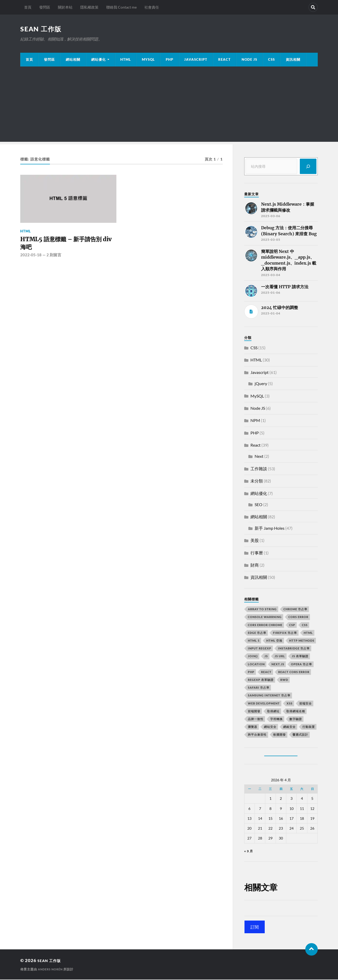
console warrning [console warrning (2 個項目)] (265, 617)
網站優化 (98, 60)
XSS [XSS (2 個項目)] (290, 704)
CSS (271, 60)
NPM (255, 421)
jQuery (261, 384)
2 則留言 (54, 258)
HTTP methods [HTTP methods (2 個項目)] (302, 641)
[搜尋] (308, 167)
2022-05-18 (31, 258)
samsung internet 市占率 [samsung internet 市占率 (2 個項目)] (269, 696)
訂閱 (255, 927)
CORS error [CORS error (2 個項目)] (298, 617)
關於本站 (65, 7)
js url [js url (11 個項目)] (280, 657)
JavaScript (196, 60)
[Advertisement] (169, 106)
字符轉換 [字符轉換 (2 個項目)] (276, 719)
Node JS (249, 60)
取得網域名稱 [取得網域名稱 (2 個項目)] (296, 712)
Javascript (260, 373)
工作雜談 (259, 469)
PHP (170, 60)
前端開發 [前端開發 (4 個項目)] (254, 712)
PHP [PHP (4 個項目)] (251, 672)
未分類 (257, 481)
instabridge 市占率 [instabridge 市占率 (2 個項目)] (294, 649)
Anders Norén (52, 970)
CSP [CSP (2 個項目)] (292, 625)
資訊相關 (293, 60)
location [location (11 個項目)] (256, 665)
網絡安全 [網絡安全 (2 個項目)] (289, 727)
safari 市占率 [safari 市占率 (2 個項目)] (259, 688)
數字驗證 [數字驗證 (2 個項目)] (296, 719)
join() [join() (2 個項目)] (253, 657)
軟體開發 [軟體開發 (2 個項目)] (280, 735)
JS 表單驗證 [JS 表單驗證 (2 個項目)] (300, 657)
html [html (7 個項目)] (308, 633)
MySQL (148, 60)
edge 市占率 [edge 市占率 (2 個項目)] (257, 633)
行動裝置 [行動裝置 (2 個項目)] (309, 727)
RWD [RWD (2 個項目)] (284, 680)
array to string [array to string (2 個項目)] (262, 610)
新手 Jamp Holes (270, 529)
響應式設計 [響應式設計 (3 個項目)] (300, 735)
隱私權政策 (89, 7)
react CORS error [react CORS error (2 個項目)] (294, 672)
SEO (259, 505)
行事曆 (257, 553)
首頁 (28, 7)
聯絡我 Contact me (121, 7)
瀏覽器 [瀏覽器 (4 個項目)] (253, 727)
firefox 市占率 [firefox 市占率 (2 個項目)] (285, 633)
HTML (126, 60)
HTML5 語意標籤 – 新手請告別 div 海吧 (68, 245)
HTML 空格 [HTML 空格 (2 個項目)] (274, 641)
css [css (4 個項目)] (305, 625)
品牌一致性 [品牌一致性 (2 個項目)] (256, 719)
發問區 (45, 7)
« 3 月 (249, 852)
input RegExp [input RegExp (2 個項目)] (260, 649)
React (224, 60)
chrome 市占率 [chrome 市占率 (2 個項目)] (295, 610)
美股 (255, 541)
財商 (255, 565)
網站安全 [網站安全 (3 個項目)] (270, 727)
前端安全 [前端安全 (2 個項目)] (306, 704)
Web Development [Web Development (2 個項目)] (264, 704)
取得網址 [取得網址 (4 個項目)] (273, 712)
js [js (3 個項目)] (266, 657)
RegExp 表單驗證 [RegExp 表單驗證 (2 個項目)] (261, 680)
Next (259, 457)
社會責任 (152, 7)
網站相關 (73, 60)
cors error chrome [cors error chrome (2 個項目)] (265, 625)
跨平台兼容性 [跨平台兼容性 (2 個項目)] (257, 735)
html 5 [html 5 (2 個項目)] (254, 641)
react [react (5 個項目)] (266, 672)
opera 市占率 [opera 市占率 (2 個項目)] (301, 665)
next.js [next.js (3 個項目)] (278, 665)
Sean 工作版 (42, 29)
